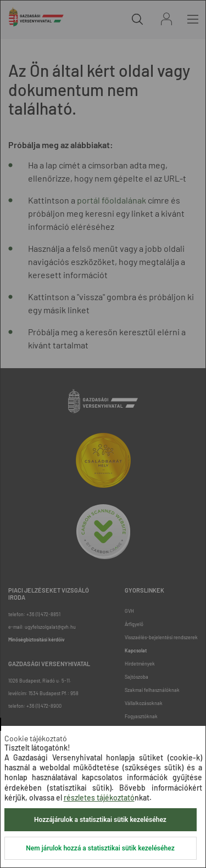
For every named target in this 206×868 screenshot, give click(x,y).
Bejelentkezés (166, 19)
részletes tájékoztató (99, 797)
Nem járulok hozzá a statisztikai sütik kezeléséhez (100, 848)
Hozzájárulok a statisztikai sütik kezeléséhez (100, 820)
